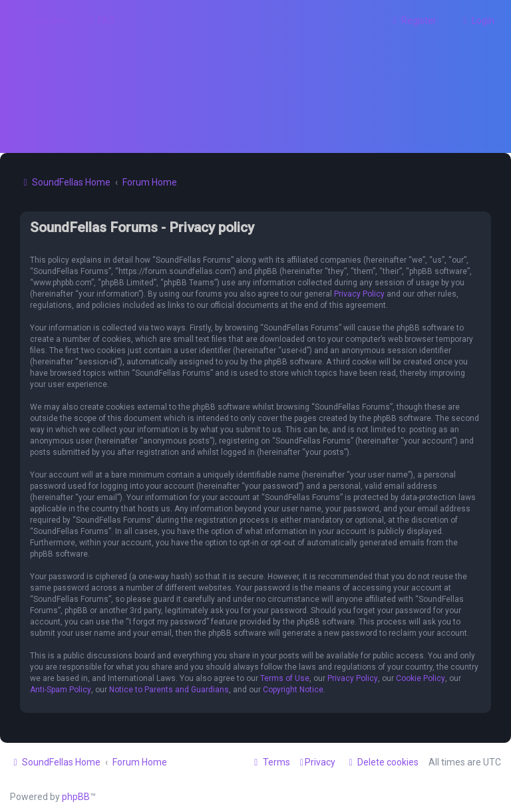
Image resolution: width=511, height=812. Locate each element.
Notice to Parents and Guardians (169, 690)
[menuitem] (100, 21)
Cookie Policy (421, 678)
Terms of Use (285, 678)
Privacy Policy (359, 294)
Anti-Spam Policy (61, 690)
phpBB (76, 797)
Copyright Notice (293, 690)
